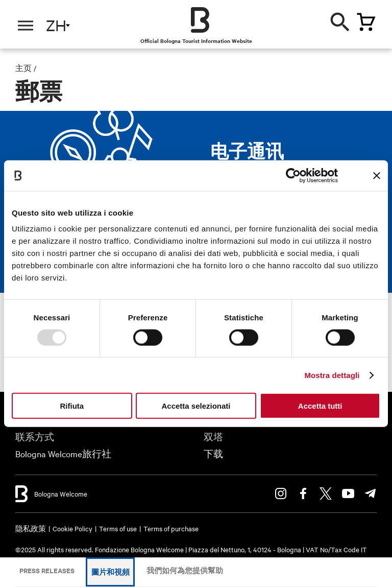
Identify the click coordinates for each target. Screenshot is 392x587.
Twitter (326, 494)
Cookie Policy (72, 528)
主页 (23, 68)
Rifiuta (72, 406)
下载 (213, 453)
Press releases (47, 570)
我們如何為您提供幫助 (185, 570)
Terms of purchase (171, 528)
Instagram (281, 494)
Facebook (303, 494)
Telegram (371, 494)
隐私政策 (31, 528)
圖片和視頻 (111, 572)
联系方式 (35, 437)
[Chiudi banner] (377, 175)
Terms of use (118, 528)
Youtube (348, 494)
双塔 (213, 437)
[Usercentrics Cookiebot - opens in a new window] (293, 175)
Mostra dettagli (332, 375)
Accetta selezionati (196, 406)
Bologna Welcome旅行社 (63, 453)
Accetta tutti (320, 406)
